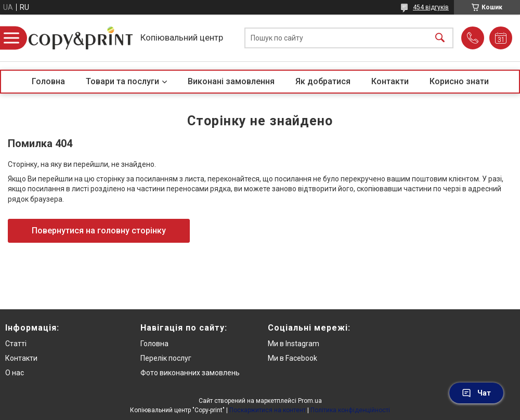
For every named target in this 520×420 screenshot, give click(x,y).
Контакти (390, 81)
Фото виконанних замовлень (190, 373)
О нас (15, 373)
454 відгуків (431, 7)
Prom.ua (310, 401)
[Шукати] (440, 38)
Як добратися (323, 81)
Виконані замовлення (231, 81)
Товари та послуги (122, 81)
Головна (48, 81)
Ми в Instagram (294, 344)
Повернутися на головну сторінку (99, 231)
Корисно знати (459, 81)
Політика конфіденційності (350, 410)
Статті (16, 344)
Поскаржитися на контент (268, 410)
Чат (476, 393)
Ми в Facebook (292, 358)
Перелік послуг (166, 358)
